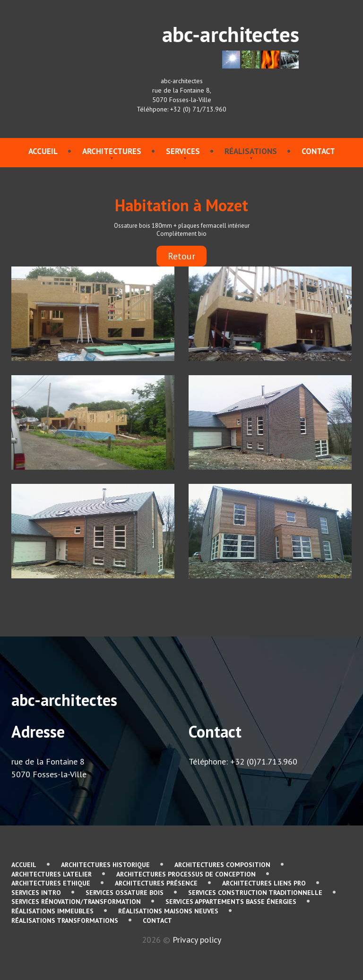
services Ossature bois (125, 893)
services (183, 151)
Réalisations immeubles (52, 911)
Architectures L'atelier (52, 874)
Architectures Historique (105, 865)
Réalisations (251, 151)
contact (318, 151)
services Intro (36, 893)
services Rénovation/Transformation (76, 902)
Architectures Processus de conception (186, 874)
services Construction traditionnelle (255, 893)
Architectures (112, 151)
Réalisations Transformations (65, 920)
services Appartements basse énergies (231, 902)
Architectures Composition (222, 865)
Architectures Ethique (51, 883)
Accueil (43, 151)
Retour (181, 256)
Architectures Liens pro (264, 883)
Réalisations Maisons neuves (168, 911)
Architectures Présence (156, 883)
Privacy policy (197, 940)
